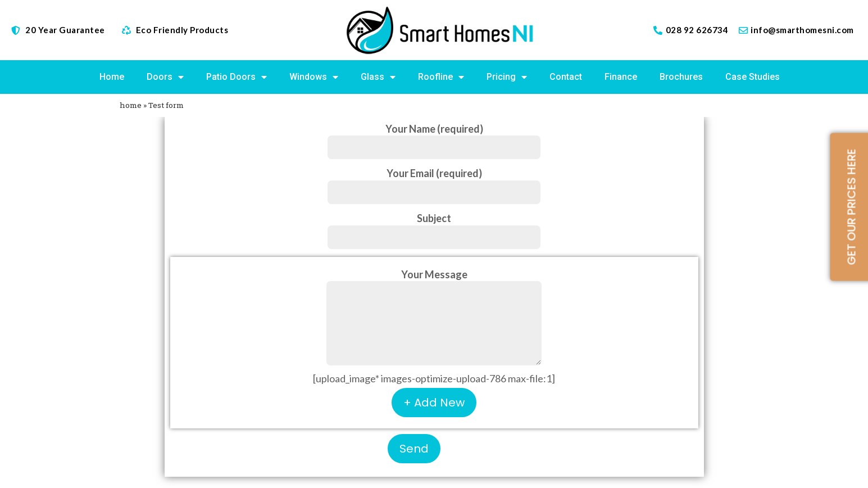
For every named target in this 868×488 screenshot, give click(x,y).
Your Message (434, 318)
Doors (165, 77)
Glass (378, 77)
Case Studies (753, 77)
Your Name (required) (434, 138)
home (131, 105)
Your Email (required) (434, 182)
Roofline (441, 77)
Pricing (507, 77)
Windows (314, 77)
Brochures (681, 77)
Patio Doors (237, 77)
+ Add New (434, 403)
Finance (621, 77)
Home (112, 77)
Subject (434, 227)
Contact (566, 77)
